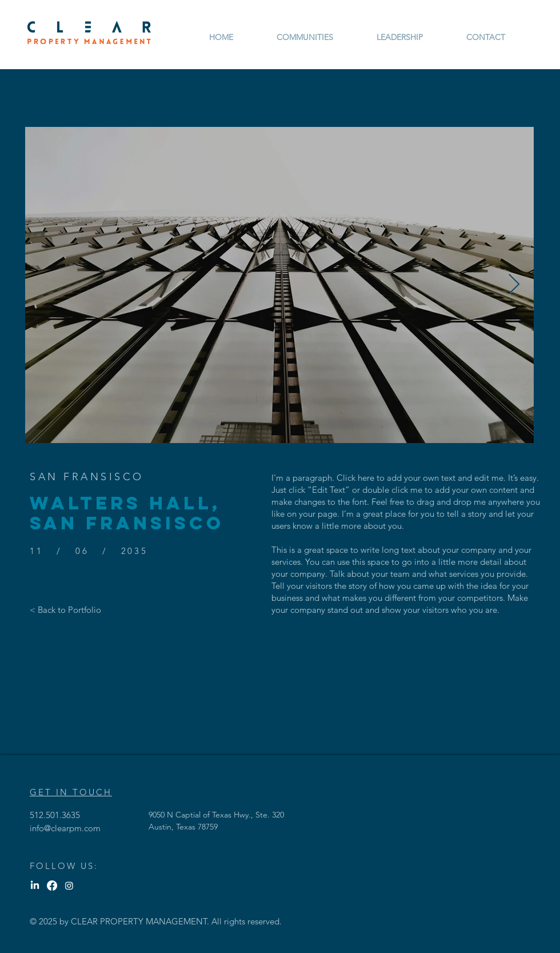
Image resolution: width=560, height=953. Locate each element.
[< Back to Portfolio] (65, 609)
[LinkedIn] (35, 886)
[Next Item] (514, 285)
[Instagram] (69, 886)
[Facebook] (52, 886)
